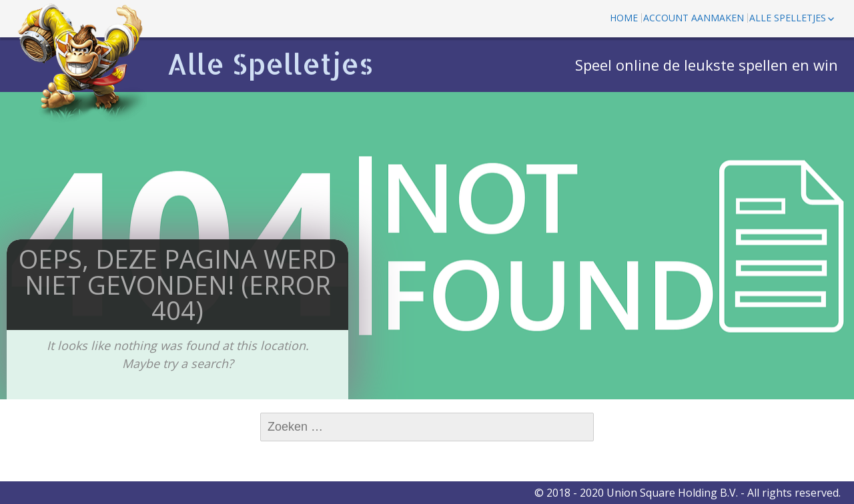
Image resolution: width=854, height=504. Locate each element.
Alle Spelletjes (270, 64)
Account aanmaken (694, 18)
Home (624, 18)
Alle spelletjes (788, 18)
